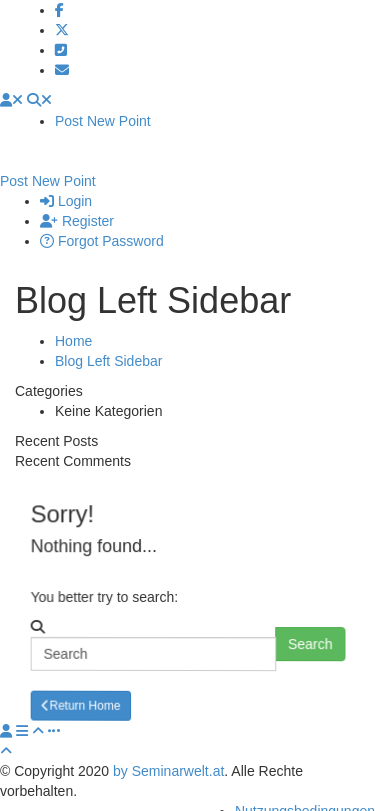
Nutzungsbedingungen (305, 791)
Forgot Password (102, 221)
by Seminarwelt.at (168, 751)
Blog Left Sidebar (108, 341)
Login (66, 181)
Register (77, 201)
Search (312, 624)
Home (73, 321)
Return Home (82, 684)
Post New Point (103, 121)
